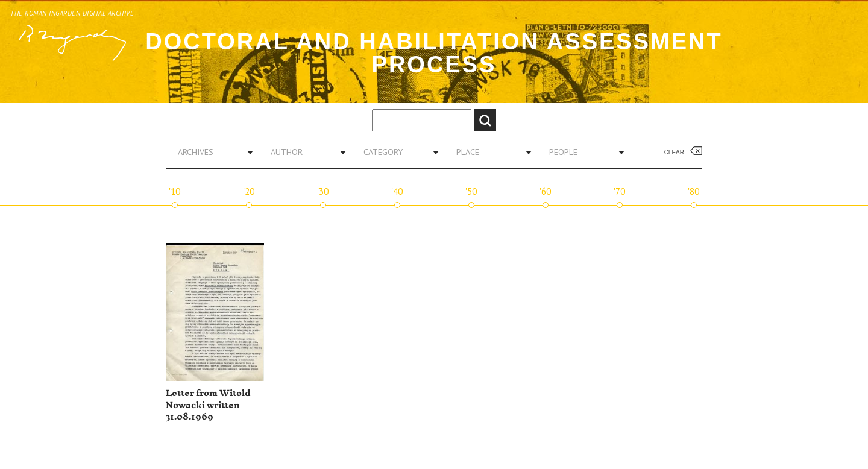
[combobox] (211, 152)
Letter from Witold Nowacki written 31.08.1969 (208, 405)
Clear (674, 152)
